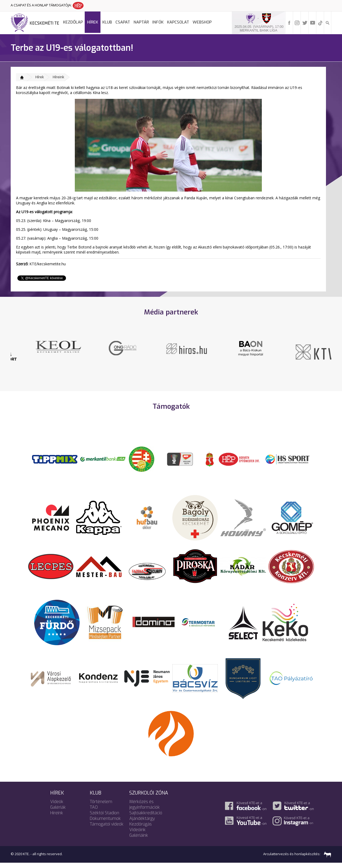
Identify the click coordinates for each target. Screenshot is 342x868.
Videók (57, 807)
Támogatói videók (107, 829)
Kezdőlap (73, 22)
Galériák (58, 812)
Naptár (141, 22)
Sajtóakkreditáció (146, 818)
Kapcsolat (178, 22)
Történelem (101, 807)
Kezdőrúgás (141, 829)
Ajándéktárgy (142, 824)
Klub (107, 22)
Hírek (93, 22)
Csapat (123, 22)
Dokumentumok (105, 824)
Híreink (58, 77)
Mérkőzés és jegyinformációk (145, 809)
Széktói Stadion (104, 818)
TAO (94, 812)
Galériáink (139, 840)
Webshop (202, 22)
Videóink (137, 835)
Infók (158, 22)
